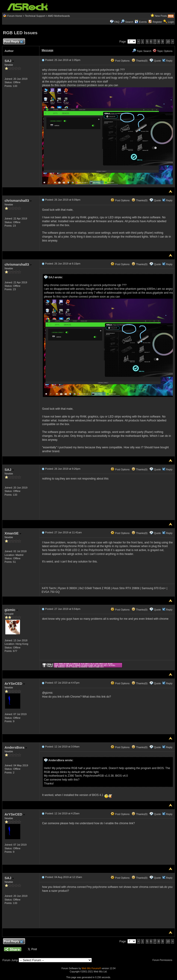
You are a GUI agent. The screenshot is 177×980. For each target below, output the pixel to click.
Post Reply (13, 42)
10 (168, 42)
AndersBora (16, 747)
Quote (157, 61)
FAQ (117, 22)
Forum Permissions (163, 960)
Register (157, 22)
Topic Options (163, 51)
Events (141, 22)
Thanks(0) (139, 61)
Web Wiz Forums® (91, 968)
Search (129, 22)
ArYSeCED (15, 683)
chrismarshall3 (18, 200)
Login (171, 22)
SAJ (9, 61)
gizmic (11, 610)
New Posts (161, 16)
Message (48, 50)
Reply (169, 61)
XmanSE (13, 533)
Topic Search (142, 51)
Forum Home (15, 16)
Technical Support (35, 16)
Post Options (120, 61)
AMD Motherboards (59, 16)
